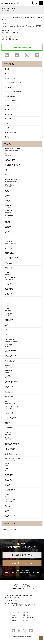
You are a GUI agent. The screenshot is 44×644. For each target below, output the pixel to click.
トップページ (15, 612)
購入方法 (25, 620)
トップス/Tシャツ (10, 101)
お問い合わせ (26, 615)
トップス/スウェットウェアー (14, 92)
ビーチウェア (9, 119)
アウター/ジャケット (11, 78)
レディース (8, 114)
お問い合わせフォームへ (26, 563)
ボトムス (7, 110)
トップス (7, 87)
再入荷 (7, 73)
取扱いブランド (27, 612)
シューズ (7, 123)
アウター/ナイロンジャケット (14, 83)
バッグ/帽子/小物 (10, 132)
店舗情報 (13, 620)
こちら (4, 39)
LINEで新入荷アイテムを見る (22, 47)
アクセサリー (9, 137)
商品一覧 (13, 618)
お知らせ (13, 615)
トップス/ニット (10, 96)
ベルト (7, 128)
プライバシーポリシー (29, 618)
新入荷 (7, 69)
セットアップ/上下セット (12, 105)
